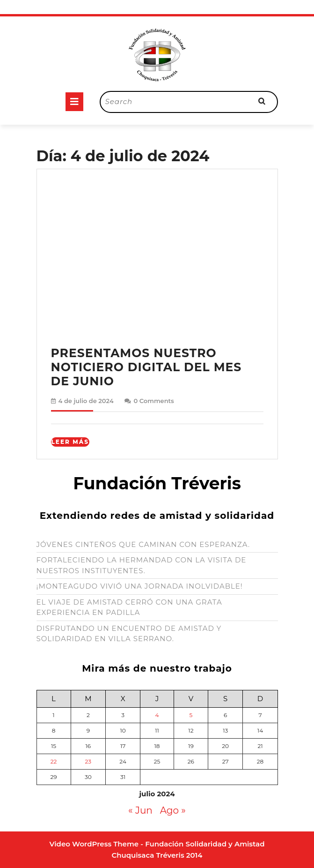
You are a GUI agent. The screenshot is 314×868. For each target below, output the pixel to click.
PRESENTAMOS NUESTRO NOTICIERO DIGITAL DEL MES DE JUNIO (146, 367)
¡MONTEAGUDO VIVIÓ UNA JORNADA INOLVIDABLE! (140, 586)
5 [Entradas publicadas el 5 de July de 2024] (191, 715)
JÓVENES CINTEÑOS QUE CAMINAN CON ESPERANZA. (143, 544)
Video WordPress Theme (94, 844)
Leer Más (70, 442)
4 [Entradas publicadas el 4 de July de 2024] (157, 715)
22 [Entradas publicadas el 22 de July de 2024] (54, 761)
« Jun (140, 810)
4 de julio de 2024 (86, 401)
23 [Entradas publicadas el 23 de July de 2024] (88, 761)
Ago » (173, 810)
